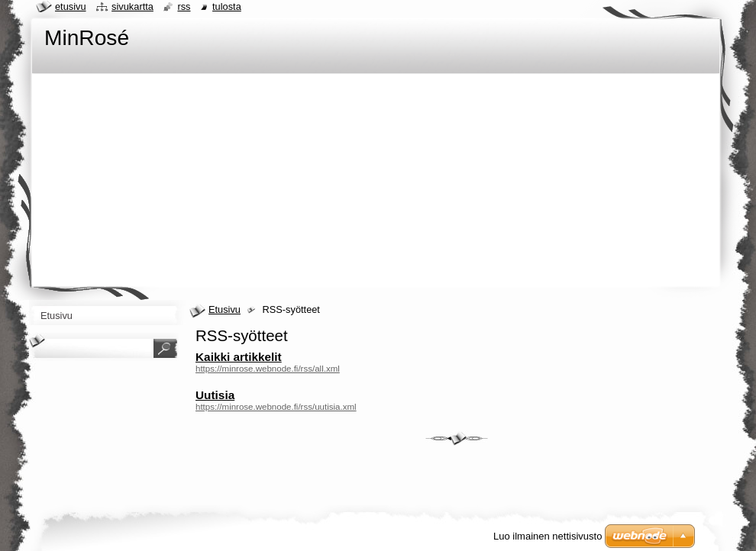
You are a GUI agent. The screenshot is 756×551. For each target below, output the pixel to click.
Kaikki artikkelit (239, 357)
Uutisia (215, 395)
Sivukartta (132, 6)
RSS (184, 6)
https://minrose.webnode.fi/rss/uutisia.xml (276, 407)
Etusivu (225, 309)
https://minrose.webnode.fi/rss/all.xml (268, 369)
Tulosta (227, 6)
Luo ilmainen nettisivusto (548, 536)
